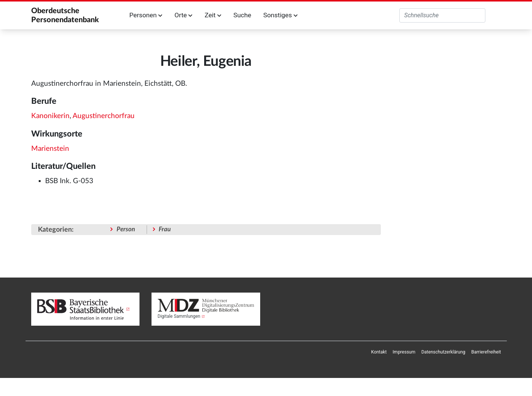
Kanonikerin (50, 116)
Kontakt (379, 352)
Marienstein (50, 149)
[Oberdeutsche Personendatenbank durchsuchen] (442, 15)
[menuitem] (379, 352)
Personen (146, 15)
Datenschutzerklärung (443, 352)
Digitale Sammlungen (179, 316)
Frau (165, 229)
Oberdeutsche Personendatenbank (65, 15)
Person (126, 229)
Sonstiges (280, 15)
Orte (183, 15)
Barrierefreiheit (486, 352)
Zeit (213, 15)
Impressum (404, 352)
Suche (242, 15)
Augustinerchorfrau (104, 116)
